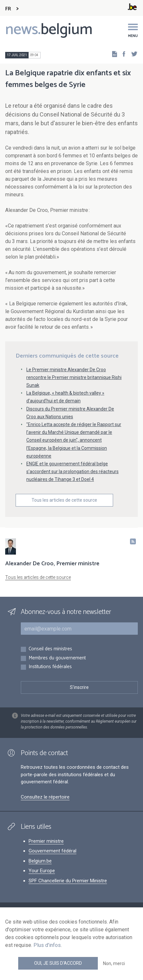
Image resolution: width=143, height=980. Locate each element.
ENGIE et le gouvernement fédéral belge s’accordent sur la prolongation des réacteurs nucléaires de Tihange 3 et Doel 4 (72, 472)
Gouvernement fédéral (52, 851)
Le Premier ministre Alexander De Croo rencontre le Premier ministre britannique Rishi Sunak (74, 377)
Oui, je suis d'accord (58, 963)
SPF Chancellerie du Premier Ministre (68, 881)
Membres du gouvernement (57, 658)
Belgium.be (40, 861)
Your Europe (42, 871)
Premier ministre (46, 841)
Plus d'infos (47, 945)
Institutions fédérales (50, 667)
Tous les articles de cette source (64, 500)
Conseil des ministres (50, 649)
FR (8, 9)
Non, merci (114, 963)
